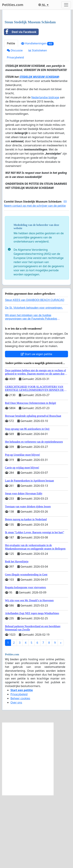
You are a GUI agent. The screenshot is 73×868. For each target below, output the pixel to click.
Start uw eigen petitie (36, 427)
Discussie (15, 123)
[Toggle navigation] (66, 5)
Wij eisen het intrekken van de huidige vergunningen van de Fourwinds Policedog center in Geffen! (31, 391)
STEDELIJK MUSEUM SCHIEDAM (39, 150)
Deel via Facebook (20, 105)
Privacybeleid (15, 130)
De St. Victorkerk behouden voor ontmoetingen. (34, 381)
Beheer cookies (20, 771)
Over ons (16, 775)
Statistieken (38, 123)
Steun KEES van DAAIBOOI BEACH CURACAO (35, 373)
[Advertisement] (36, 52)
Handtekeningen (37, 116)
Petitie (11, 116)
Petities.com (13, 5)
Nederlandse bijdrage (45, 170)
